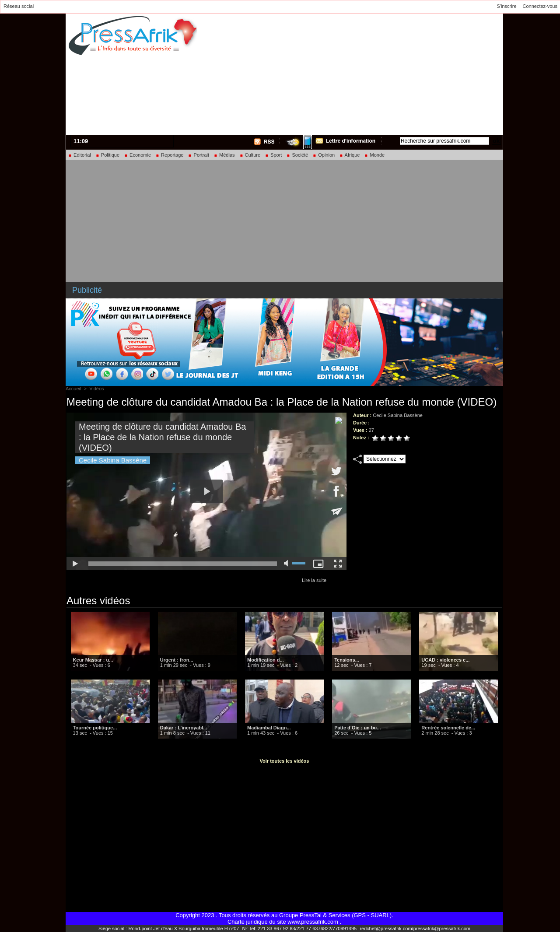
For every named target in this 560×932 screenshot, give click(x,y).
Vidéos (96, 389)
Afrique (349, 155)
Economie (137, 155)
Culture (250, 155)
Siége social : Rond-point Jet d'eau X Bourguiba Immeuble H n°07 (169, 928)
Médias (224, 155)
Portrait (198, 155)
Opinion (324, 155)
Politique (107, 155)
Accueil (73, 389)
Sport (273, 155)
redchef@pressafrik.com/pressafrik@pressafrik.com (415, 928)
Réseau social (19, 6)
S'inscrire (507, 6)
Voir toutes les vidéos (285, 761)
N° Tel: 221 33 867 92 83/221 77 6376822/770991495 (300, 928)
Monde (374, 155)
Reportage (169, 155)
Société (297, 155)
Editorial (79, 155)
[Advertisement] (392, 73)
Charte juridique (248, 922)
